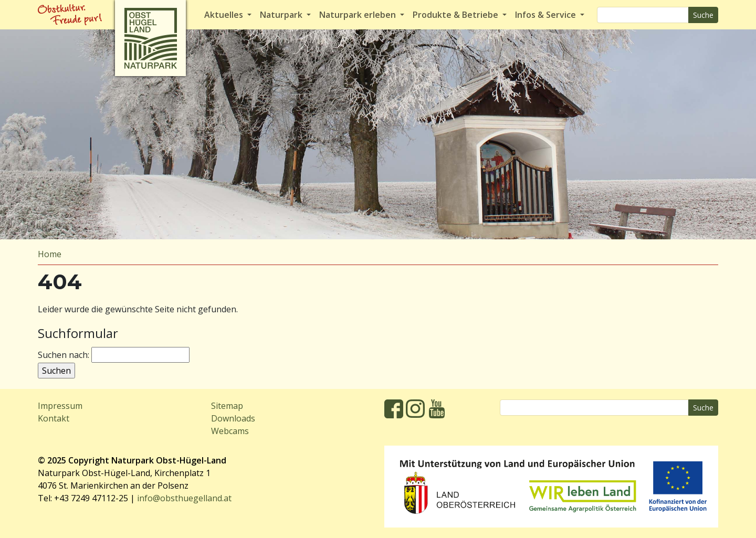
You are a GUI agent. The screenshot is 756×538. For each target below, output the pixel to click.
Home (50, 254)
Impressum (60, 406)
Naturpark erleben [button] (359, 15)
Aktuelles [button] (225, 15)
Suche (703, 15)
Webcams (230, 431)
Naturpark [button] (282, 15)
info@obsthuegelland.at (184, 498)
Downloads (233, 418)
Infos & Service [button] (547, 15)
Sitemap (227, 406)
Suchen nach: (64, 355)
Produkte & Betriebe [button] (456, 15)
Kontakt (54, 418)
